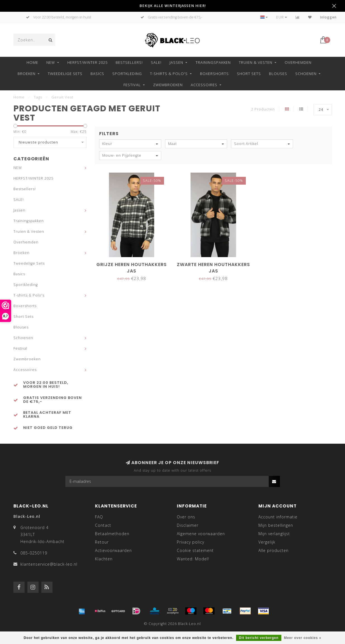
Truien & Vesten (256, 62)
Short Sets (249, 74)
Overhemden (298, 62)
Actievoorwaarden (113, 550)
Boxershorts (214, 74)
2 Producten (263, 109)
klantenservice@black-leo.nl (49, 564)
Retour (102, 542)
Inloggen (328, 17)
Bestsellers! (129, 62)
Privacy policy (191, 542)
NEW (51, 62)
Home (32, 62)
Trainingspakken (213, 62)
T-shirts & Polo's (169, 74)
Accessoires (204, 85)
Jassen (176, 62)
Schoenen (306, 74)
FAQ (99, 517)
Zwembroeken (168, 85)
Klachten (104, 559)
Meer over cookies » (303, 638)
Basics (97, 74)
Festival (132, 85)
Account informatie (278, 517)
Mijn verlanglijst (274, 534)
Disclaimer (188, 525)
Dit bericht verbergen (259, 638)
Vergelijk (267, 542)
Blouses (278, 74)
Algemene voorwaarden (201, 534)
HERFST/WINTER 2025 (87, 62)
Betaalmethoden (112, 534)
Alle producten (273, 550)
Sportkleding (127, 74)
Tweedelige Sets (65, 74)
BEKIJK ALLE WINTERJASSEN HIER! (173, 6)
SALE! (156, 62)
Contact (103, 525)
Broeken (27, 74)
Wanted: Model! (193, 559)
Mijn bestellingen (276, 525)
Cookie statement (195, 550)
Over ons (186, 517)
